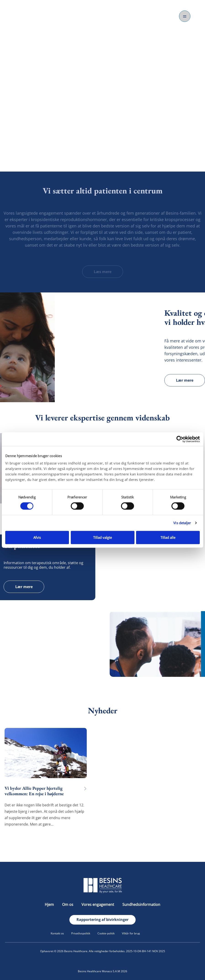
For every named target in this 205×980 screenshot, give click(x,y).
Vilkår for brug (131, 933)
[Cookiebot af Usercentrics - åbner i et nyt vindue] (180, 439)
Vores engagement (98, 904)
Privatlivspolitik (81, 933)
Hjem (50, 904)
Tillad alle (168, 537)
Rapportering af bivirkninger (102, 920)
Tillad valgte (102, 537)
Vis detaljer (182, 523)
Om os (68, 904)
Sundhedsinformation (141, 904)
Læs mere (103, 272)
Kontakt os (57, 933)
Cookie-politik (106, 933)
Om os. (102, 142)
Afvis (37, 537)
